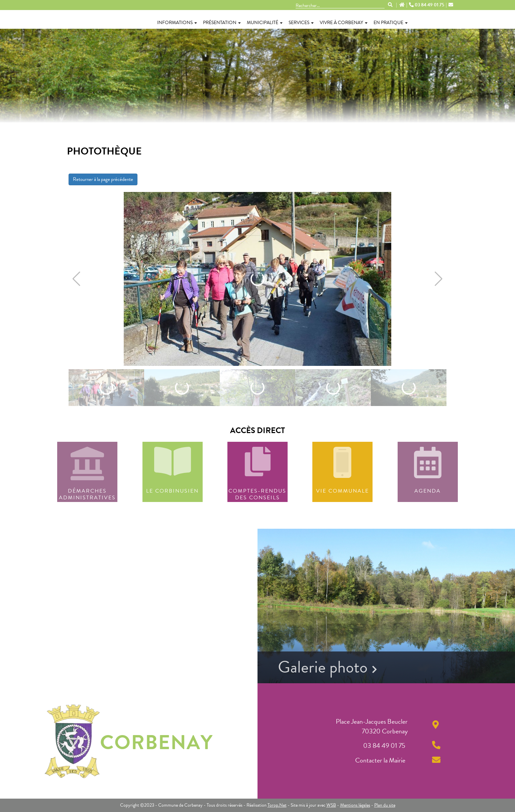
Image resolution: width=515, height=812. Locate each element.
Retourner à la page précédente (103, 179)
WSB (331, 805)
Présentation (222, 23)
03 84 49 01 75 (427, 5)
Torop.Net (277, 805)
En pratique (391, 23)
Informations (177, 23)
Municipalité (265, 23)
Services (301, 23)
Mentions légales (355, 805)
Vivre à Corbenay (344, 23)
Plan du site (385, 805)
